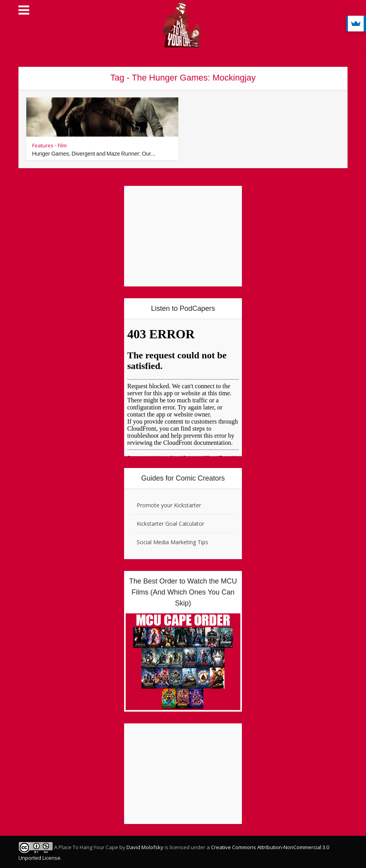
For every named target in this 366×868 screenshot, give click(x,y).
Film (62, 145)
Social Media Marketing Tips (172, 542)
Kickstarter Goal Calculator (170, 524)
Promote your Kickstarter (169, 505)
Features (43, 145)
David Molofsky (145, 847)
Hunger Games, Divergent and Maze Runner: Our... (94, 154)
